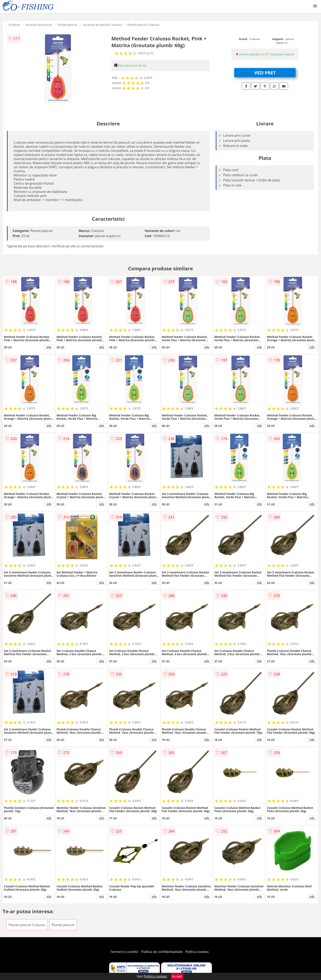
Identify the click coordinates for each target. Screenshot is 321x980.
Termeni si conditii (124, 952)
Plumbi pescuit (68, 25)
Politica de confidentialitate (162, 952)
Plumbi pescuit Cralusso (143, 25)
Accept (177, 976)
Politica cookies (197, 952)
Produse (14, 25)
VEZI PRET (265, 73)
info (49, 347)
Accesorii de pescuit (39, 25)
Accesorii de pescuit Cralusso (102, 25)
